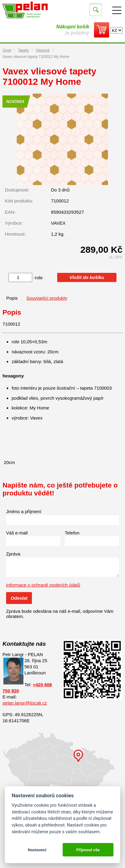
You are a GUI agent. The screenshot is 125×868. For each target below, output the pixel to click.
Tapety (23, 50)
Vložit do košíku (87, 277)
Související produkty (47, 298)
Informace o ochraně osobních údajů (43, 585)
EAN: (10, 212)
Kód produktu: (19, 201)
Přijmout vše (88, 850)
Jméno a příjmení (24, 511)
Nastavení (37, 850)
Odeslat (19, 598)
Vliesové (43, 50)
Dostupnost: (17, 190)
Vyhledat (96, 10)
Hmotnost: (15, 234)
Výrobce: (14, 223)
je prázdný (73, 30)
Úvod (7, 50)
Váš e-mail (17, 533)
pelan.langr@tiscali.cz (25, 703)
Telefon (72, 533)
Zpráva (13, 554)
